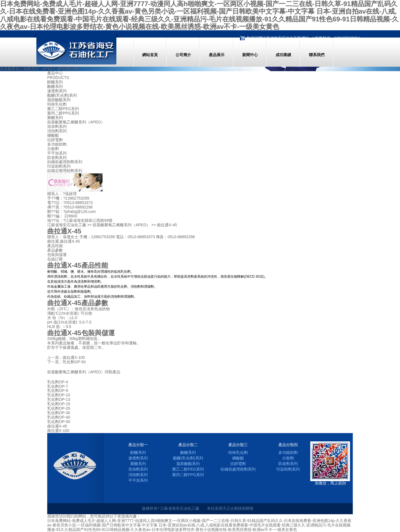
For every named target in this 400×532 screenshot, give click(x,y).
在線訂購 (55, 259)
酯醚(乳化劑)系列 (62, 95)
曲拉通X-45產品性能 (78, 265)
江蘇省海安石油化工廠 (67, 225)
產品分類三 (238, 445)
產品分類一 (138, 445)
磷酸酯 (53, 136)
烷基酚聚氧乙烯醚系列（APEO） (76, 122)
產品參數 (55, 250)
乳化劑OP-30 (59, 413)
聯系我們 (317, 55)
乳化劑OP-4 (58, 382)
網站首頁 (150, 55)
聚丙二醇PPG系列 (63, 113)
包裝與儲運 (57, 255)
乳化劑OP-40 (59, 417)
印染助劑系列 (59, 166)
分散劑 (53, 149)
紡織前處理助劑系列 (65, 162)
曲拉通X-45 (57, 426)
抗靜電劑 (55, 140)
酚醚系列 (55, 87)
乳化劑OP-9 (58, 391)
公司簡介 (183, 55)
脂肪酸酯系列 (59, 100)
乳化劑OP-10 (59, 395)
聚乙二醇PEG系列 (63, 109)
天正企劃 (230, 508)
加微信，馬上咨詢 (330, 483)
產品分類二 (188, 445)
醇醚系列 (55, 82)
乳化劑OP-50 (74, 362)
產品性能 (55, 246)
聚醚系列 (55, 118)
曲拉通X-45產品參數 (78, 303)
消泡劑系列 (57, 131)
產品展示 (217, 55)
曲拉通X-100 (74, 357)
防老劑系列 (57, 158)
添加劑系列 (57, 127)
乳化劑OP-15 (59, 404)
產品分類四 (288, 445)
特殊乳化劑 (57, 104)
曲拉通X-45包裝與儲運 (81, 333)
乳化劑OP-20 (59, 408)
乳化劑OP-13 (59, 400)
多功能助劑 (57, 144)
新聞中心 (250, 55)
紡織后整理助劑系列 (65, 171)
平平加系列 (57, 153)
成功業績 (283, 55)
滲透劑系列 (57, 91)
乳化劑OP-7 (58, 386)
